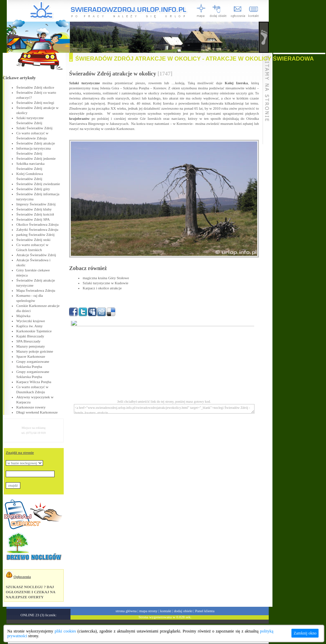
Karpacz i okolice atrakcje (102, 288)
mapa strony (148, 611)
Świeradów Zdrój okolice (35, 87)
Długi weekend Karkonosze (37, 412)
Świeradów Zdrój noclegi (35, 103)
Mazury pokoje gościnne (35, 351)
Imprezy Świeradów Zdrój (36, 204)
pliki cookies (65, 631)
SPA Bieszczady (28, 341)
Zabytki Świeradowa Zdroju (37, 229)
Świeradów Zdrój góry (33, 189)
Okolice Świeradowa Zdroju (37, 224)
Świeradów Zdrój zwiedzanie (38, 184)
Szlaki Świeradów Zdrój (34, 128)
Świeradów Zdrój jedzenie (36, 158)
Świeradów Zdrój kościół (35, 214)
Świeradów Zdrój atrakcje (36, 143)
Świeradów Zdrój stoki (33, 240)
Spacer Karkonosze (31, 356)
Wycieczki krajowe (31, 321)
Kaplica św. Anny (29, 326)
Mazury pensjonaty (31, 346)
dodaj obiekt (183, 611)
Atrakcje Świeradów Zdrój (36, 255)
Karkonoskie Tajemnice (34, 331)
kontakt (166, 611)
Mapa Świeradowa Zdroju (36, 290)
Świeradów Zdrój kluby (34, 209)
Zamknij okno (305, 633)
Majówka (23, 316)
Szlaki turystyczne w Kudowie (106, 283)
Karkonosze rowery (31, 407)
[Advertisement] (299, 156)
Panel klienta (205, 611)
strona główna (126, 611)
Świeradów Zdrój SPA (33, 219)
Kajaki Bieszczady (30, 336)
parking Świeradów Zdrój (35, 235)
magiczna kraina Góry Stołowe (106, 278)
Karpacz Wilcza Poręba (34, 382)
